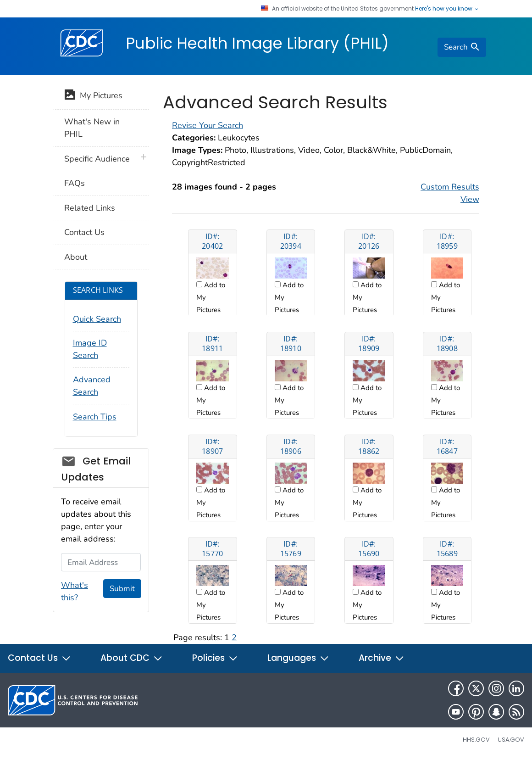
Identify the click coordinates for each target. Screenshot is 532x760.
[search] (462, 47)
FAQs (75, 183)
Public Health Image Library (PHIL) (257, 43)
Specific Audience (97, 159)
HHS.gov (476, 740)
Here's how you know (447, 9)
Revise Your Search (208, 125)
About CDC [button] (132, 658)
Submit (122, 589)
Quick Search (97, 319)
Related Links (90, 208)
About (76, 257)
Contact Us (84, 232)
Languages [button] (298, 658)
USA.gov (511, 740)
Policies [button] (215, 658)
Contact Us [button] (39, 658)
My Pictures (93, 96)
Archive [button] (382, 658)
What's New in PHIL (92, 128)
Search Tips (95, 417)
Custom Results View (450, 193)
